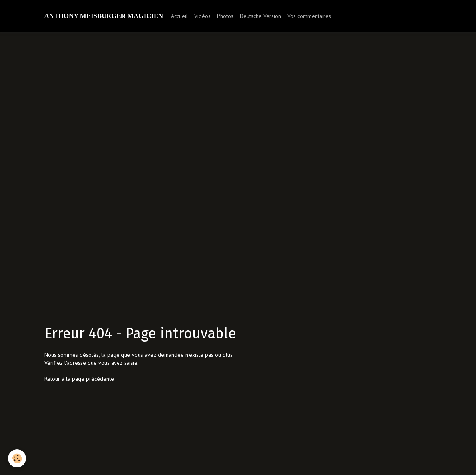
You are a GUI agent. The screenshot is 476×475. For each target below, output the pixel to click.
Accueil (179, 16)
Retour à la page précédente (79, 379)
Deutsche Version (260, 16)
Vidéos (202, 16)
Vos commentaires (309, 16)
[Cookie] (17, 458)
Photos (225, 16)
